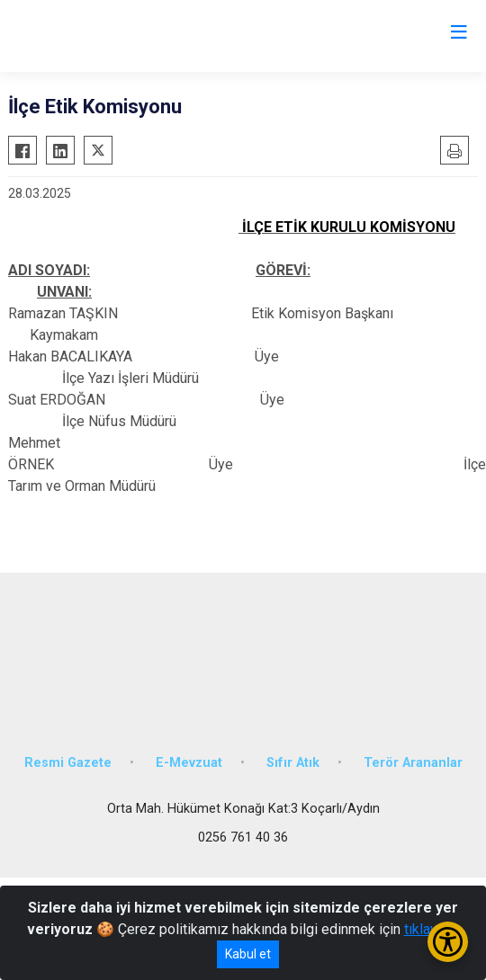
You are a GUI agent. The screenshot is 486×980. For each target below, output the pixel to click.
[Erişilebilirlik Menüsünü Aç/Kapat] (448, 942)
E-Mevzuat (189, 763)
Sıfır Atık (293, 763)
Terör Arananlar (413, 763)
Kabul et (248, 954)
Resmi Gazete (68, 763)
